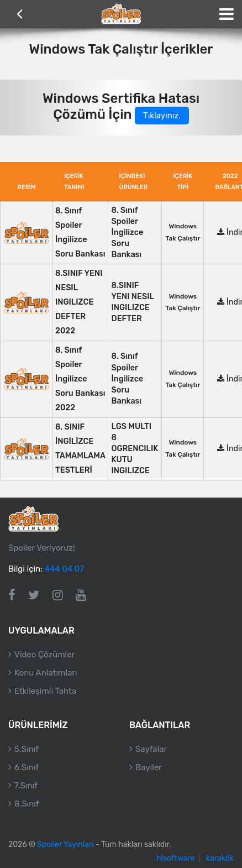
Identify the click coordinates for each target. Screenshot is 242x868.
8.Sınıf (27, 804)
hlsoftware (176, 858)
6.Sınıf (27, 767)
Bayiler (149, 767)
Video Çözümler (44, 655)
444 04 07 (64, 569)
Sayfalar (151, 749)
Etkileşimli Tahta (45, 691)
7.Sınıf (26, 786)
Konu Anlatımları (46, 673)
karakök (220, 858)
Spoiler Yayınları (65, 845)
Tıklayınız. (162, 116)
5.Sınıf (27, 749)
